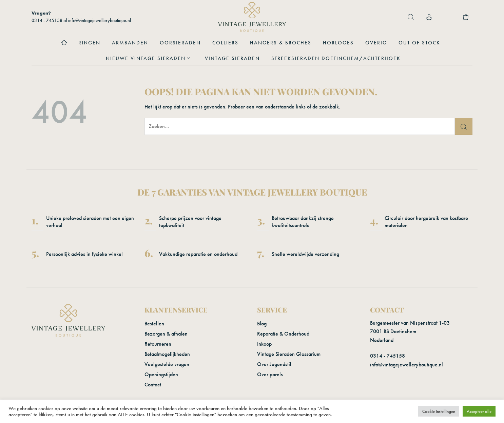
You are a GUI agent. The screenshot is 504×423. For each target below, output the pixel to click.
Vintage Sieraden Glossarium (289, 354)
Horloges (338, 43)
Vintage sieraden (232, 58)
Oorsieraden (180, 43)
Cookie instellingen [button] (439, 411)
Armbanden (130, 43)
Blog (262, 324)
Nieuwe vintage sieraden (150, 58)
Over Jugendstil (274, 364)
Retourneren (158, 344)
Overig (376, 43)
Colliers (225, 43)
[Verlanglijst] (447, 17)
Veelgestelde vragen (167, 364)
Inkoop (264, 344)
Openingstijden (161, 374)
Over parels (270, 374)
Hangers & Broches (281, 43)
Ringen (89, 43)
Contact (153, 385)
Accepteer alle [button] (479, 411)
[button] (411, 17)
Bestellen (154, 324)
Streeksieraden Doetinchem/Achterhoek (336, 58)
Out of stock (419, 43)
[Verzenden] (464, 126)
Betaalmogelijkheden (167, 354)
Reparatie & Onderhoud (283, 334)
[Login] (429, 17)
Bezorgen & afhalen (166, 334)
